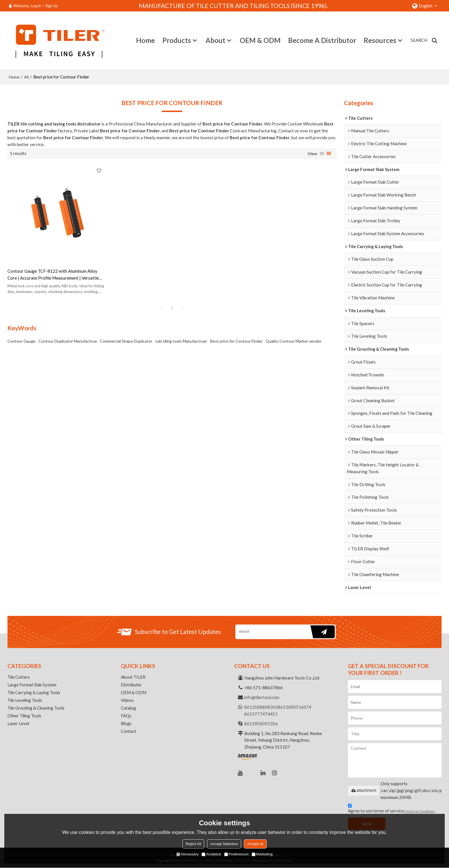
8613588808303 (261, 707)
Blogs (126, 725)
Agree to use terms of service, (392, 809)
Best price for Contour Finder (236, 321)
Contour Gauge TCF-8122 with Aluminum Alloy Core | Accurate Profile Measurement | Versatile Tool (44, 255)
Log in (36, 6)
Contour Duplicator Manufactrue (68, 321)
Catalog (129, 709)
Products (177, 40)
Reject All (193, 844)
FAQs (126, 717)
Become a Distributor (322, 40)
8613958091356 (261, 724)
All (26, 76)
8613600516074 (295, 707)
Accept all (255, 844)
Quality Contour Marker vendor (294, 321)
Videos (127, 701)
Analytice (211, 854)
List (322, 153)
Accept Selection (224, 844)
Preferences (237, 854)
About (215, 40)
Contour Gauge (21, 321)
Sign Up (52, 6)
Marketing (262, 854)
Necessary (187, 854)
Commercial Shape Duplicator (126, 321)
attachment (364, 791)
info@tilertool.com (262, 698)
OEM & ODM (260, 40)
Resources (380, 40)
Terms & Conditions (420, 811)
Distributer (132, 685)
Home (145, 40)
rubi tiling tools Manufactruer (181, 321)
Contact (129, 733)
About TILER (133, 677)
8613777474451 (261, 714)
